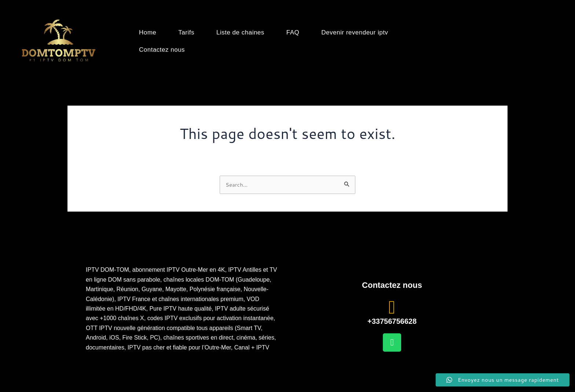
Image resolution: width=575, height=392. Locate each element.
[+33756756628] (392, 307)
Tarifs (186, 32)
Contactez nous (162, 50)
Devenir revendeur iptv (355, 32)
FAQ (293, 32)
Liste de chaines (240, 32)
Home (148, 32)
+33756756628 (392, 321)
